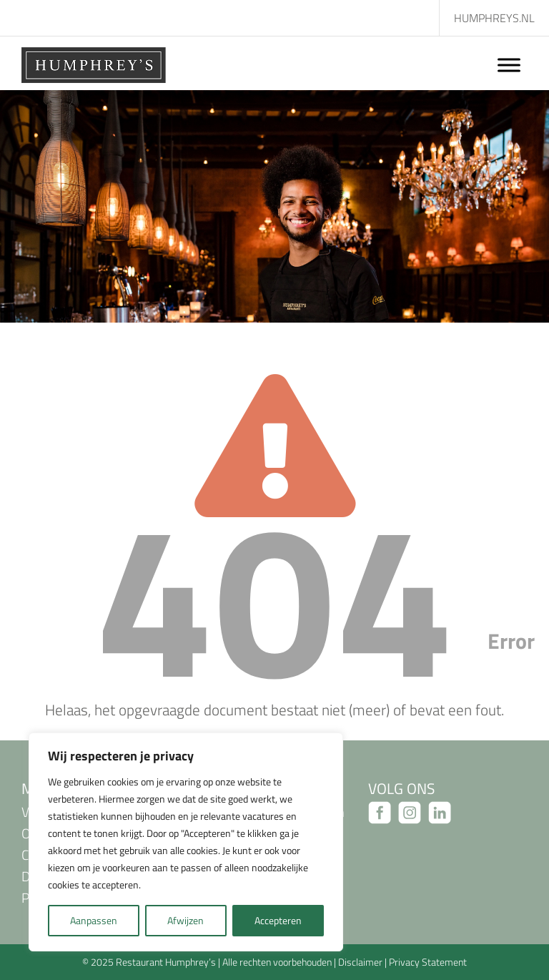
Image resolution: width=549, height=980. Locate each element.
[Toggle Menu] (509, 65)
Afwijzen (186, 920)
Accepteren (278, 920)
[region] (186, 842)
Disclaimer (360, 962)
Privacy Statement (428, 962)
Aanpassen (94, 920)
